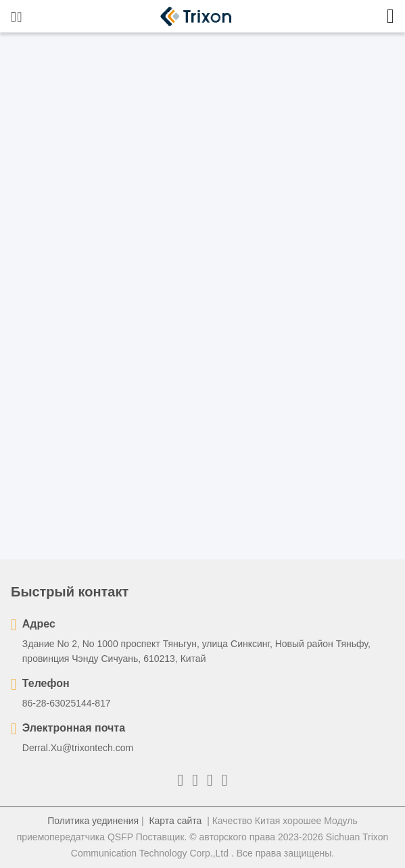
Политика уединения (93, 821)
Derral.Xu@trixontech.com (78, 748)
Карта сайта (175, 821)
